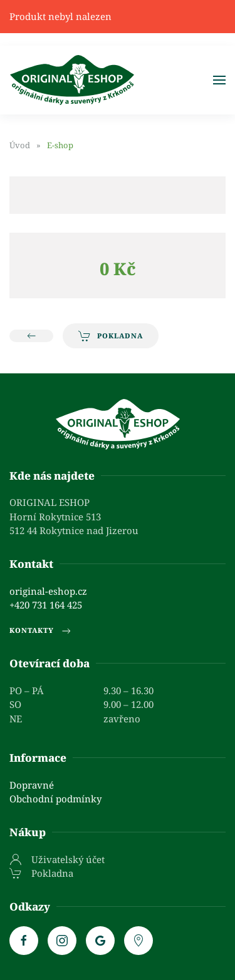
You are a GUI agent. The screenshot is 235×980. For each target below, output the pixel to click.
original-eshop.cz (48, 591)
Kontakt (31, 564)
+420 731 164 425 (46, 605)
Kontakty (41, 631)
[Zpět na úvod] (72, 80)
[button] (219, 80)
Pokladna (111, 336)
